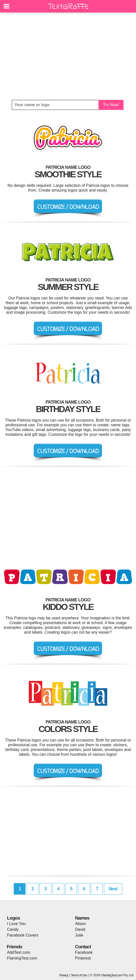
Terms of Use (79, 975)
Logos (13, 918)
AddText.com (18, 952)
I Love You (16, 924)
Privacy (64, 975)
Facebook (84, 952)
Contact (83, 947)
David (80, 929)
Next (113, 889)
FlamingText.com (22, 958)
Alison (80, 924)
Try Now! (111, 105)
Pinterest (83, 958)
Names (82, 918)
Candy (13, 929)
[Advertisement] (68, 56)
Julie (79, 935)
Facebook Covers (23, 935)
